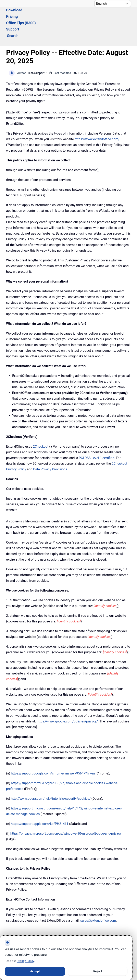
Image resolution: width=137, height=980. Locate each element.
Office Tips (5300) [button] (83, 13)
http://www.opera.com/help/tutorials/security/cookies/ (51, 776)
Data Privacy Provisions (50, 447)
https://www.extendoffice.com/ (97, 117)
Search (13, 19)
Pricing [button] (56, 13)
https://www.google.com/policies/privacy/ (67, 699)
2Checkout (41, 424)
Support (110, 13)
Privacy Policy (25, 961)
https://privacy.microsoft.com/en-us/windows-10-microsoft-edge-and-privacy (66, 811)
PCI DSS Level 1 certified (97, 436)
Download (36, 13)
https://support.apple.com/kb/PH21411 (40, 802)
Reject (98, 971)
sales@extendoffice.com (98, 898)
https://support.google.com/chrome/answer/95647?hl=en (53, 751)
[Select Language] (113, 4)
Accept (35, 971)
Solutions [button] (14, 13)
